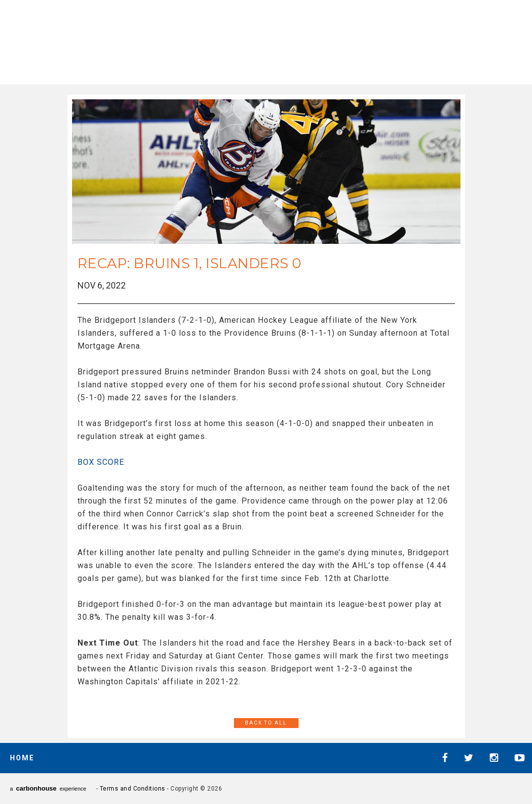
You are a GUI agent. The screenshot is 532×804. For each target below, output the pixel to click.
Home (22, 758)
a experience (48, 788)
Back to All (266, 723)
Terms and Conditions (133, 789)
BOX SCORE (101, 462)
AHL (284, 40)
